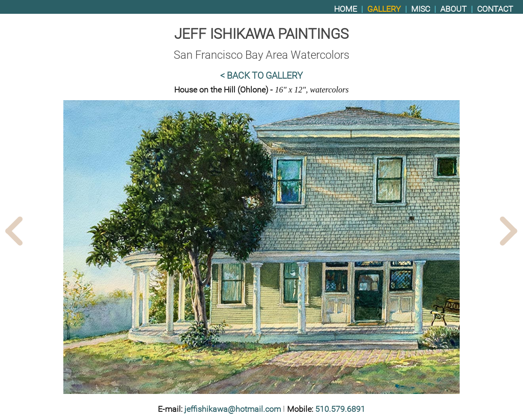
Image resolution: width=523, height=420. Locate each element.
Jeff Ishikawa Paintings (261, 34)
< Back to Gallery (261, 76)
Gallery (384, 9)
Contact (495, 9)
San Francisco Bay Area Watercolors (261, 55)
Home (346, 9)
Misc (421, 9)
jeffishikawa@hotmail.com (233, 409)
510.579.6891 (340, 409)
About (454, 9)
